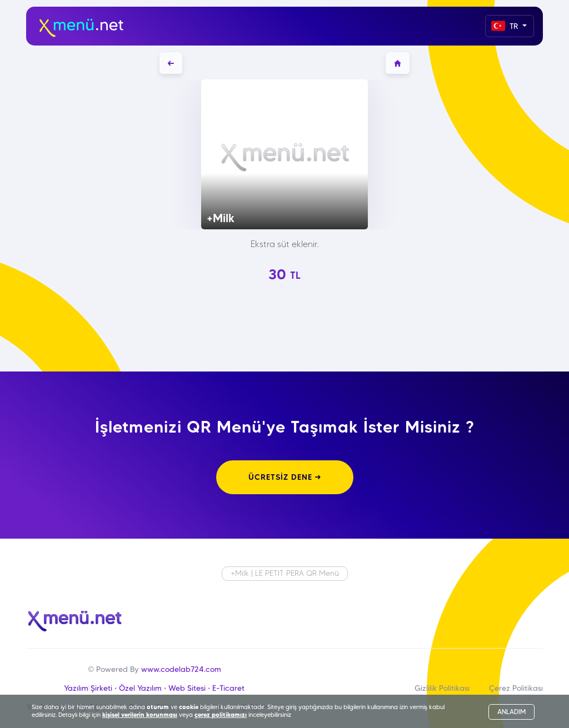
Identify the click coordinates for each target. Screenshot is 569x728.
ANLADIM (511, 712)
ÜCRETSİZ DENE (285, 477)
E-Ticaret (228, 688)
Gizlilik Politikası (442, 688)
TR (506, 26)
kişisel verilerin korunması (140, 715)
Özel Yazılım (140, 688)
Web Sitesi (187, 688)
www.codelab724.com (181, 669)
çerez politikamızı (221, 715)
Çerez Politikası (516, 688)
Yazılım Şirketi (88, 688)
